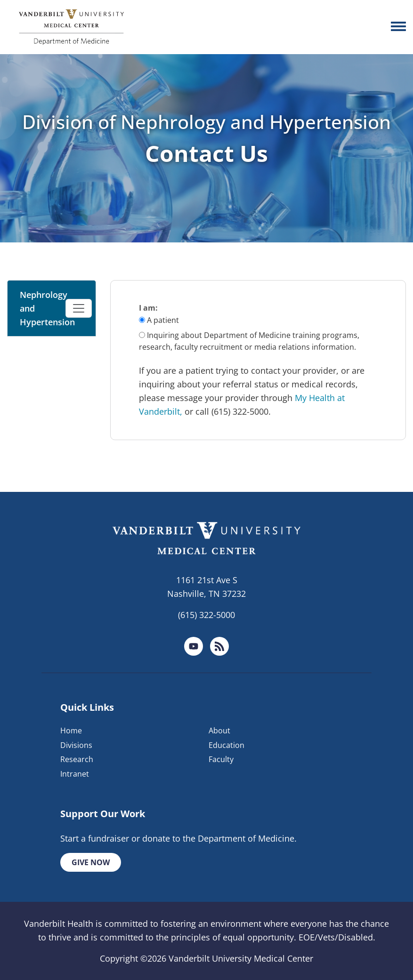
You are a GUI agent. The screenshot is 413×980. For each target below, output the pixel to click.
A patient (163, 320)
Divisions (76, 745)
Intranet (75, 774)
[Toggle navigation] (79, 308)
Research (77, 759)
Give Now (91, 862)
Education (227, 745)
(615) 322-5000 (206, 615)
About (219, 731)
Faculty (221, 759)
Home (71, 731)
